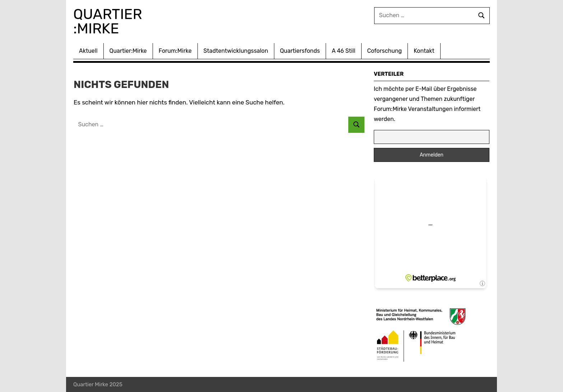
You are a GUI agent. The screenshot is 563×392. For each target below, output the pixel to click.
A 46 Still (344, 51)
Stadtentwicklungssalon (236, 51)
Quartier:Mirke (128, 51)
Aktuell (88, 51)
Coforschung (385, 51)
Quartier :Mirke (110, 21)
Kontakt (424, 51)
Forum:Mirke (175, 51)
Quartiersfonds (300, 51)
